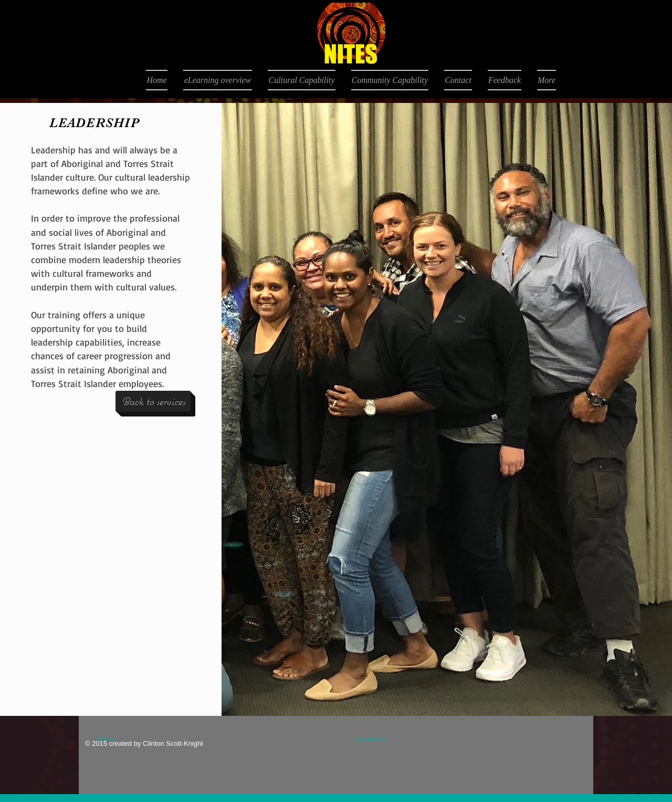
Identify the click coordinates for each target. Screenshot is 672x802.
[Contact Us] (380, 739)
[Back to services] (153, 401)
